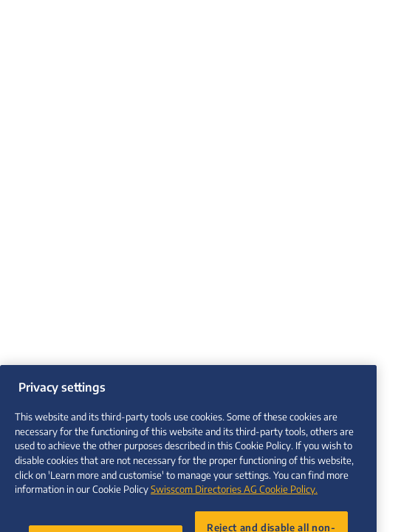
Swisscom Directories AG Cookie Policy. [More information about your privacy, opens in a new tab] (234, 496)
